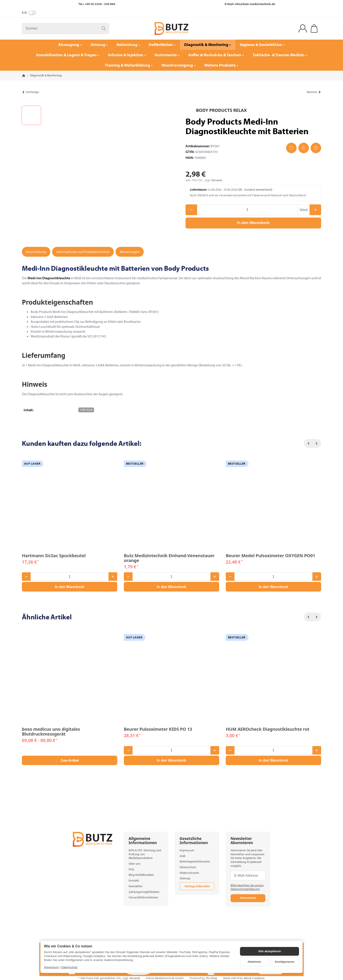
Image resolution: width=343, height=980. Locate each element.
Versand (216, 180)
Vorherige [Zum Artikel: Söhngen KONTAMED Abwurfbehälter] (31, 92)
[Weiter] (317, 443)
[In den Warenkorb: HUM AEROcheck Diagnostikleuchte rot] (273, 760)
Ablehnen (254, 962)
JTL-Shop (211, 978)
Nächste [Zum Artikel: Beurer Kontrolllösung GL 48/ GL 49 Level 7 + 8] (313, 92)
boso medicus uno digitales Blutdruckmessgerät (51, 732)
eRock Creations (254, 978)
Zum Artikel (70, 760)
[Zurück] (308, 443)
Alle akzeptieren (269, 951)
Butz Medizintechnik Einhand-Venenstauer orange (169, 558)
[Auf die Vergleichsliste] (304, 148)
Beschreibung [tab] (36, 252)
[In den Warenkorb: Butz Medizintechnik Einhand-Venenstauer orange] (171, 587)
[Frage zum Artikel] (316, 148)
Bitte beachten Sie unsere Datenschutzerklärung (247, 887)
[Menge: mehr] (315, 210)
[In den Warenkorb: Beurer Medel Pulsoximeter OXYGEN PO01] (273, 587)
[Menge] (247, 210)
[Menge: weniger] (191, 210)
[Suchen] (66, 28)
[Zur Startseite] (171, 28)
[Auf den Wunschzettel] (291, 148)
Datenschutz (69, 967)
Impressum (51, 967)
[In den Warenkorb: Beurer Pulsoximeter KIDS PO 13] (171, 760)
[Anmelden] (303, 28)
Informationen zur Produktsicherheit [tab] (83, 252)
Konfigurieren (285, 962)
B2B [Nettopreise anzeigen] (29, 13)
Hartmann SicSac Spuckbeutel (54, 556)
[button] (31, 115)
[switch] (32, 13)
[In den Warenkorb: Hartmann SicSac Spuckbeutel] (70, 587)
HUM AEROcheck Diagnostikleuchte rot (268, 729)
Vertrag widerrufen (197, 886)
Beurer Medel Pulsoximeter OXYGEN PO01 (270, 556)
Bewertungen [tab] (130, 252)
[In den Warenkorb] (253, 223)
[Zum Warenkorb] (314, 28)
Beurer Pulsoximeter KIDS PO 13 (158, 729)
